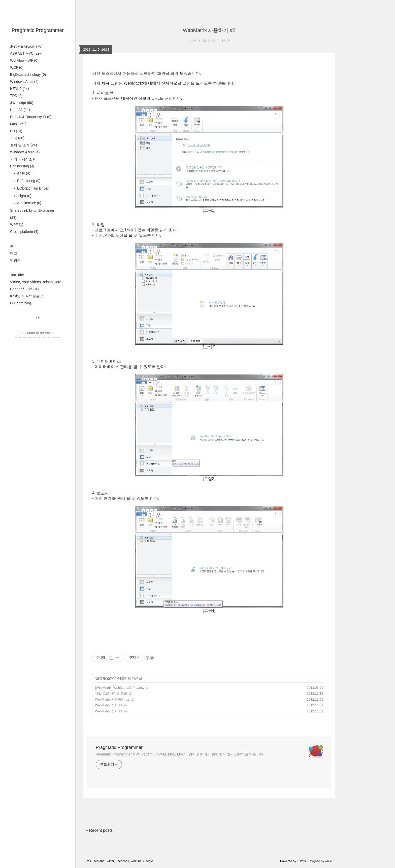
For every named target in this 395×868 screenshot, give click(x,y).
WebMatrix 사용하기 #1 (112, 699)
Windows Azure (25, 152)
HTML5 (20, 89)
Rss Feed (92, 861)
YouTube (17, 275)
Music (18, 124)
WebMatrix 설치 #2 (109, 705)
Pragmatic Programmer (38, 30)
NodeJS (20, 110)
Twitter (110, 861)
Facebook (122, 861)
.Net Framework (26, 46)
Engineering (22, 166)
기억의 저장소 (24, 159)
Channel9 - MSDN (24, 289)
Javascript (22, 103)
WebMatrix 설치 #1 (109, 711)
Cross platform (24, 232)
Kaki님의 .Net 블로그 (27, 296)
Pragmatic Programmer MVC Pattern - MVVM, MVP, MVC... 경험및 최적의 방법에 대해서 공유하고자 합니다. (180, 754)
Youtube (136, 861)
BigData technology (28, 75)
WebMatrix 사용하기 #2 (209, 30)
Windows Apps (24, 82)
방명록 (15, 260)
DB (16, 131)
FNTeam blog (21, 303)
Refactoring (28, 181)
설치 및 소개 (24, 145)
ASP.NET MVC (25, 53)
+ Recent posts (99, 830)
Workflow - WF (24, 60)
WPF (17, 225)
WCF (17, 67)
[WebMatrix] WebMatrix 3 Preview (120, 688)
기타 (17, 138)
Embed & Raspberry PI (31, 117)
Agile (23, 173)
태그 (14, 253)
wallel (329, 861)
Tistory (301, 861)
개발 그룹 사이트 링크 (111, 693)
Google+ (149, 861)
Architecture (29, 203)
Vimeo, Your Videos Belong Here (36, 282)
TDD (16, 96)
